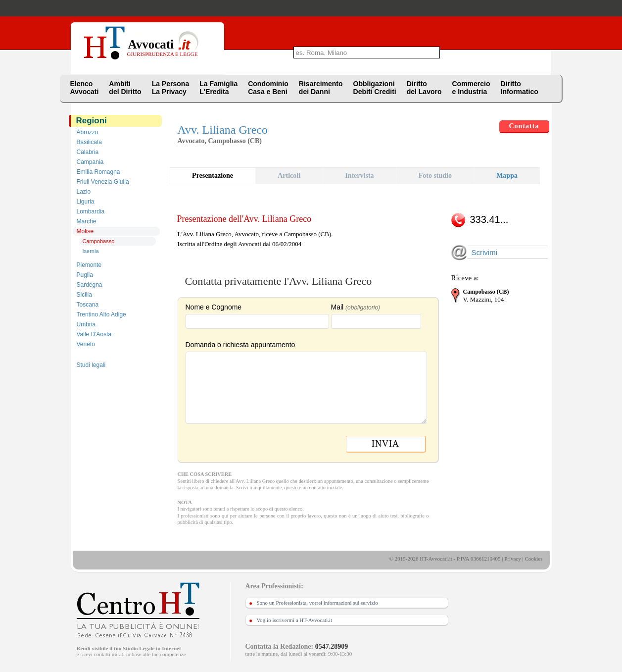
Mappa (507, 176)
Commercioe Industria (471, 88)
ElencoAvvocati (85, 88)
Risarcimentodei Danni (321, 88)
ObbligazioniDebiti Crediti (375, 88)
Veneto (86, 344)
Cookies (533, 559)
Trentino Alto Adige (101, 314)
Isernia (91, 251)
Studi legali (91, 365)
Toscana (88, 305)
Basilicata (89, 142)
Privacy (513, 559)
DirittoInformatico (520, 88)
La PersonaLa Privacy (170, 88)
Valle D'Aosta (94, 334)
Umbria (86, 324)
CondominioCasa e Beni (268, 88)
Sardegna (90, 285)
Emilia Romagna (98, 172)
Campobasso (99, 241)
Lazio (84, 192)
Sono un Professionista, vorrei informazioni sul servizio (317, 603)
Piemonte (89, 265)
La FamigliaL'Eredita (218, 88)
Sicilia (84, 295)
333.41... (489, 219)
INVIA (385, 444)
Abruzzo (88, 132)
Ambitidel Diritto (125, 88)
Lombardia (91, 211)
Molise (85, 231)
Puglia (85, 275)
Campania (90, 162)
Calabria (88, 152)
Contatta (524, 126)
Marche (87, 221)
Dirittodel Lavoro (424, 88)
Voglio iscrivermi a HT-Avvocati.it (295, 620)
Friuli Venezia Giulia (103, 182)
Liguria (86, 202)
